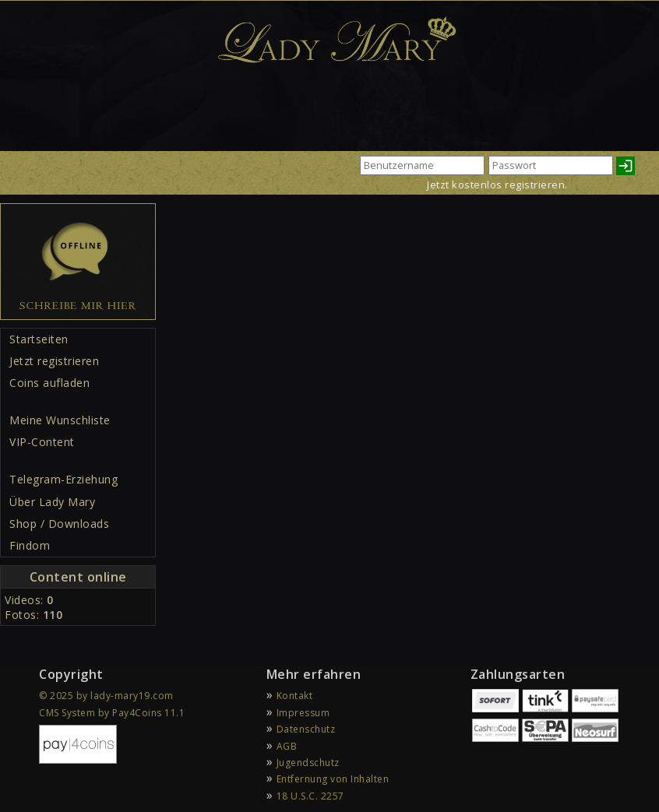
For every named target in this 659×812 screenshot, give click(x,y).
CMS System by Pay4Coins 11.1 (112, 713)
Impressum (303, 713)
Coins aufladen (49, 383)
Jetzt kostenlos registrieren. (497, 185)
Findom (30, 545)
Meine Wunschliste (60, 420)
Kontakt (295, 696)
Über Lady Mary (52, 502)
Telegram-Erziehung (63, 479)
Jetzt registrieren (54, 361)
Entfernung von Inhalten (333, 779)
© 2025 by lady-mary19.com (106, 696)
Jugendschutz (308, 763)
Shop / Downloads (59, 524)
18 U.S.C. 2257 (310, 796)
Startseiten (39, 339)
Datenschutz (306, 729)
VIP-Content (42, 442)
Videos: (29, 600)
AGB (287, 746)
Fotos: (33, 615)
